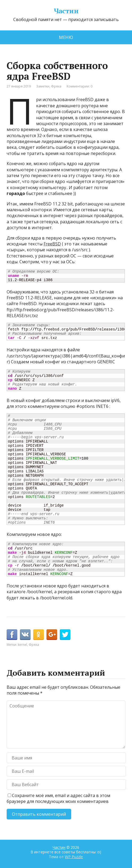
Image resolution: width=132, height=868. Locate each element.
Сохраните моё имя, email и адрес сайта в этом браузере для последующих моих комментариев (58, 798)
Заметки (43, 86)
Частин (66, 11)
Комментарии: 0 (80, 86)
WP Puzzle (74, 857)
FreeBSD (52, 244)
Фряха (56, 86)
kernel (22, 645)
